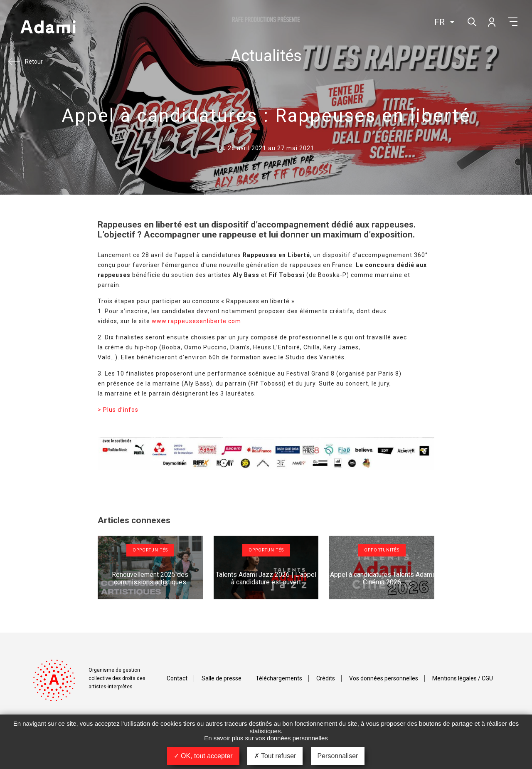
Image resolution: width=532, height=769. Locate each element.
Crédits (326, 678)
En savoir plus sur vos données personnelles (266, 738)
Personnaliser (338, 756)
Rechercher (471, 21)
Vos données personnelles (384, 678)
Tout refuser (275, 756)
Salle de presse (222, 678)
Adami (48, 28)
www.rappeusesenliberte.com (196, 321)
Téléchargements (279, 678)
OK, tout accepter (203, 756)
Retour (34, 62)
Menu (513, 22)
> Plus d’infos (118, 410)
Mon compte (491, 22)
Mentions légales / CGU (463, 678)
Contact (177, 678)
